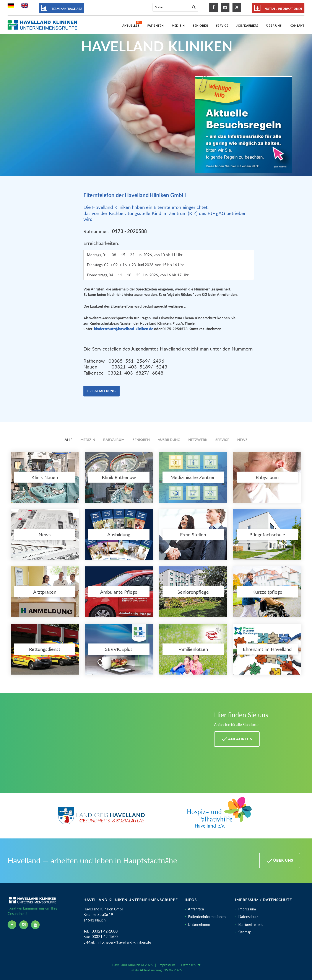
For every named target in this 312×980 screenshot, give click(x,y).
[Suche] (194, 7)
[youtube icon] (237, 7)
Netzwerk (198, 439)
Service (222, 439)
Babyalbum (114, 439)
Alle (68, 439)
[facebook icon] (213, 7)
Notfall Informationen (278, 8)
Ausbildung (169, 439)
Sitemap (245, 932)
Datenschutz (248, 917)
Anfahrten (196, 909)
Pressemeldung (102, 391)
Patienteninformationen (207, 917)
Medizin (88, 439)
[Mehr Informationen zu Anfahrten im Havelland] (105, 746)
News (242, 439)
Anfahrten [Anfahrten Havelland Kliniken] (237, 739)
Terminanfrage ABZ (62, 8)
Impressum (247, 909)
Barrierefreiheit (250, 924)
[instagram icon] (225, 7)
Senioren (141, 439)
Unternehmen (199, 924)
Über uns (280, 861)
